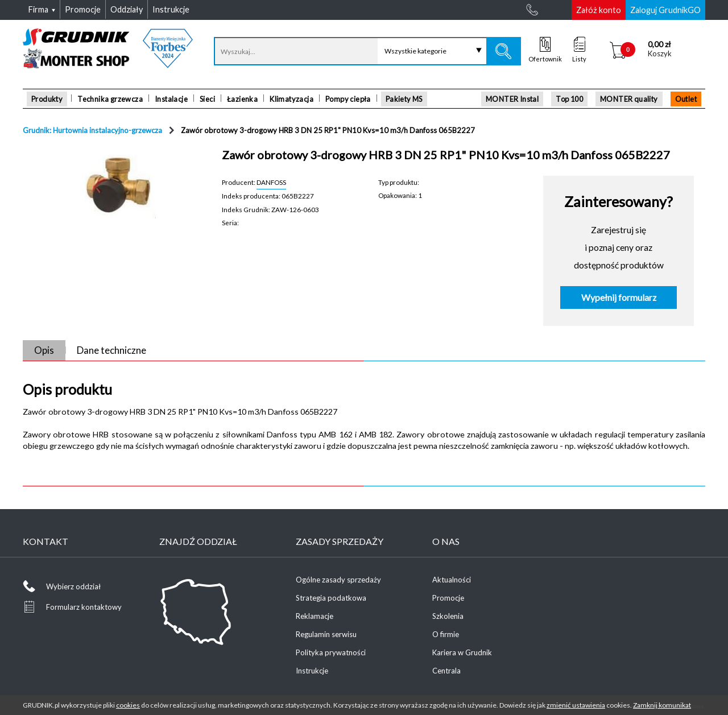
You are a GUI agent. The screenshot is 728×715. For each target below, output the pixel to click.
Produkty (47, 99)
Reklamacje (315, 616)
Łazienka (242, 99)
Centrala (446, 671)
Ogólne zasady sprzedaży (338, 580)
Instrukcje (312, 671)
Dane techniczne (111, 350)
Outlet (686, 99)
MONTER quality (629, 99)
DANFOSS (271, 182)
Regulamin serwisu (326, 634)
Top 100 (569, 99)
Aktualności (452, 580)
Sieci (207, 99)
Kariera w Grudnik (462, 652)
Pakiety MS (404, 99)
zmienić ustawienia (576, 705)
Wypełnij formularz (619, 297)
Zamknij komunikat (662, 705)
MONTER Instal (512, 99)
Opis (44, 350)
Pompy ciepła (348, 99)
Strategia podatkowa (331, 598)
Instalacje (171, 99)
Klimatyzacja (291, 99)
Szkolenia (448, 616)
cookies (128, 705)
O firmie (446, 634)
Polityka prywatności (331, 652)
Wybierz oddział (73, 586)
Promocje (448, 598)
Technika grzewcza (110, 99)
